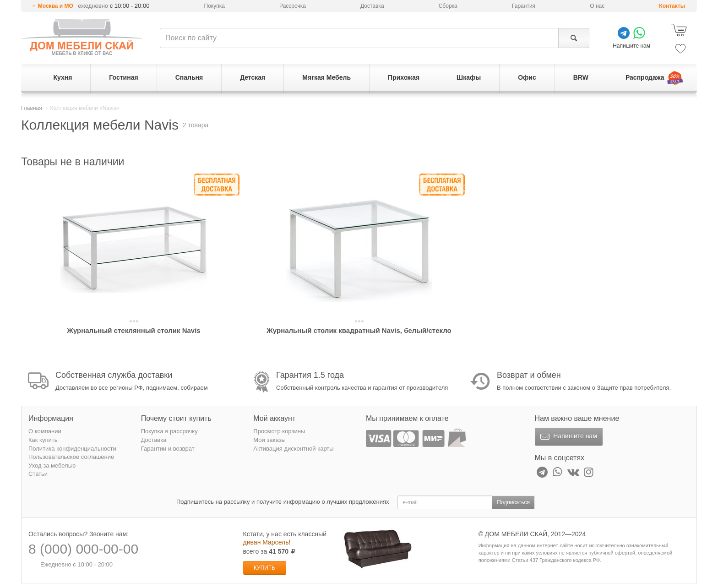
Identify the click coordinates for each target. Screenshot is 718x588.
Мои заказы (269, 440)
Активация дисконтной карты (293, 449)
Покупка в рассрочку (169, 431)
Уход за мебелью (52, 465)
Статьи (38, 474)
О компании (45, 431)
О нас (597, 6)
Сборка (448, 6)
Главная (32, 108)
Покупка (215, 6)
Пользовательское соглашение (71, 457)
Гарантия (524, 6)
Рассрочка (293, 6)
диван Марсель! (267, 542)
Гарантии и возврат (168, 449)
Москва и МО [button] (56, 6)
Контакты (672, 6)
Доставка (372, 6)
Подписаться (513, 502)
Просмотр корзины (279, 431)
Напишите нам (568, 437)
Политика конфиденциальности (72, 449)
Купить (264, 568)
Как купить (43, 440)
